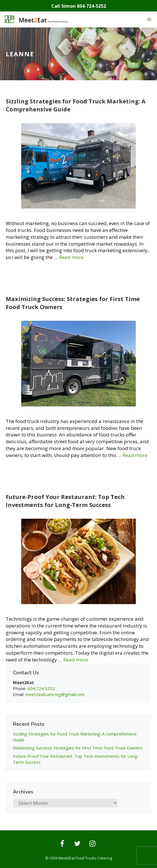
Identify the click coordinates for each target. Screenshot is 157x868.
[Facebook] (62, 844)
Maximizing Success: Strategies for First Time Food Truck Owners (78, 748)
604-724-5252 (91, 6)
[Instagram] (92, 844)
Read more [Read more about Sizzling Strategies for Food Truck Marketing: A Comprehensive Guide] (71, 257)
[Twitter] (77, 844)
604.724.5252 (41, 688)
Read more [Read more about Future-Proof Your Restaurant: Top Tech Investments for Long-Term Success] (76, 660)
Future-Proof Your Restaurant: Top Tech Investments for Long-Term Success (65, 501)
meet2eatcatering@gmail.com (55, 694)
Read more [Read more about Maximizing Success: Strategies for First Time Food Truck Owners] (135, 455)
